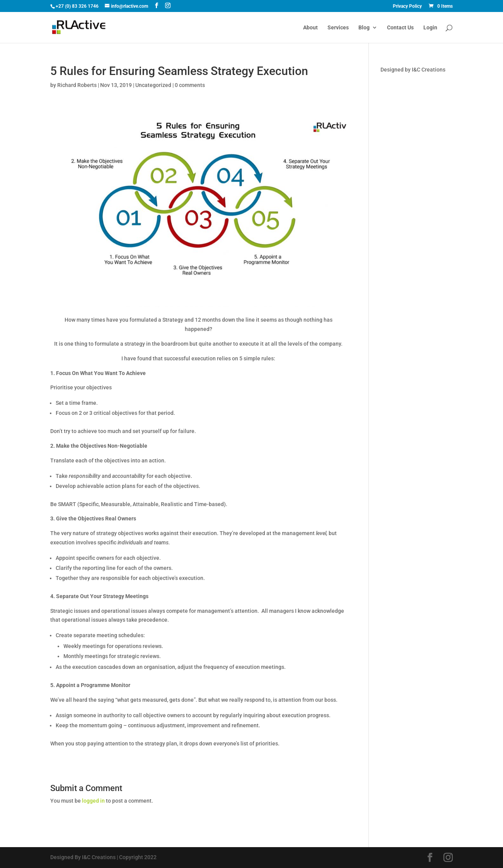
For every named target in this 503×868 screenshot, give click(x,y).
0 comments (190, 85)
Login (430, 28)
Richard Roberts (77, 85)
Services (338, 28)
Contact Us (400, 28)
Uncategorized (153, 85)
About (310, 28)
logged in (93, 801)
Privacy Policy (407, 6)
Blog (364, 28)
